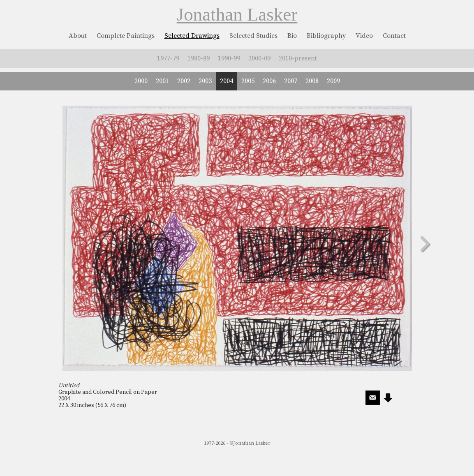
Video (364, 36)
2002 (184, 81)
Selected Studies (253, 36)
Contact (394, 36)
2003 (205, 81)
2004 (227, 81)
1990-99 (229, 58)
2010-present (298, 58)
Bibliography (326, 36)
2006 (269, 81)
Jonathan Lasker (237, 14)
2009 (333, 81)
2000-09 (259, 58)
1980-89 (199, 58)
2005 (248, 81)
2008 (312, 81)
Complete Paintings (126, 36)
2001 (162, 81)
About (78, 36)
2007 (291, 81)
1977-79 (168, 58)
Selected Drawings (192, 36)
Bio (292, 36)
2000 (141, 81)
